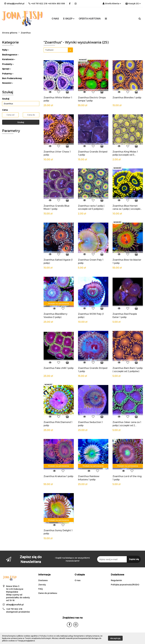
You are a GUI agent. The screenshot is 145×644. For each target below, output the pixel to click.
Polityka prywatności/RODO (125, 585)
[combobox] (58, 50)
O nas (78, 580)
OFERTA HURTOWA (90, 18)
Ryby (6, 50)
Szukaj (21, 122)
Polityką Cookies (47, 636)
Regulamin (116, 580)
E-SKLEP (69, 18)
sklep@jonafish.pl (15, 605)
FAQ (40, 589)
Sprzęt (7, 69)
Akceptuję (115, 638)
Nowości (8, 83)
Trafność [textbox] (49, 50)
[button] (133, 4)
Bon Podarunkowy (12, 78)
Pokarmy (8, 74)
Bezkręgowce (10, 55)
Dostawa (43, 580)
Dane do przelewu (48, 593)
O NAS (55, 18)
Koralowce (9, 59)
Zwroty (42, 585)
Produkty (8, 64)
